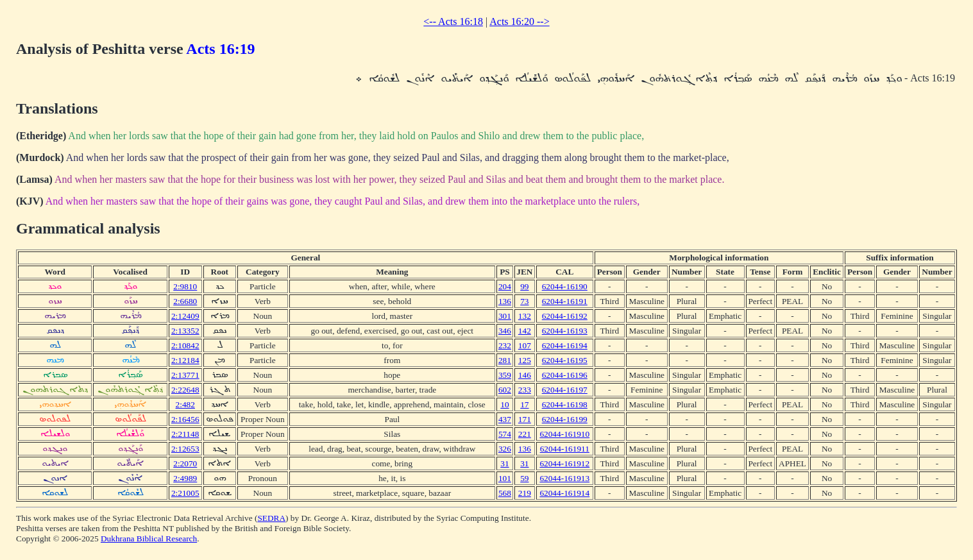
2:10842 (185, 345)
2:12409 (185, 316)
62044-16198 (565, 404)
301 (505, 316)
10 (504, 404)
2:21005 (185, 493)
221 (525, 434)
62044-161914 (564, 493)
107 (525, 345)
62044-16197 (565, 390)
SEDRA (271, 518)
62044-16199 (565, 419)
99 (524, 286)
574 (505, 434)
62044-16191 (565, 301)
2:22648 (185, 390)
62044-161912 (564, 463)
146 (525, 375)
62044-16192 (565, 316)
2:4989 (185, 478)
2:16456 (185, 419)
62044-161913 (564, 478)
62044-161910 (564, 434)
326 (505, 449)
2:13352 (185, 331)
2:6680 (185, 301)
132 (525, 316)
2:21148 (185, 434)
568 (505, 493)
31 (504, 463)
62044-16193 (565, 331)
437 (505, 419)
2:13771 (185, 375)
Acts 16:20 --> (519, 21)
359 (505, 375)
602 (505, 390)
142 (525, 331)
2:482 (185, 404)
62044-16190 (565, 286)
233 (525, 390)
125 (525, 360)
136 (505, 301)
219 (525, 493)
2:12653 (185, 449)
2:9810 (185, 286)
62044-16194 (565, 345)
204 (505, 286)
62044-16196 (565, 375)
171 (525, 419)
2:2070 (185, 463)
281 (505, 360)
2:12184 (185, 360)
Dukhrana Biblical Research (149, 539)
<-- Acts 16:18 (453, 21)
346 (505, 331)
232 (505, 345)
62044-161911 (565, 449)
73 (524, 301)
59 (524, 478)
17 (524, 404)
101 (505, 478)
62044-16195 (565, 360)
